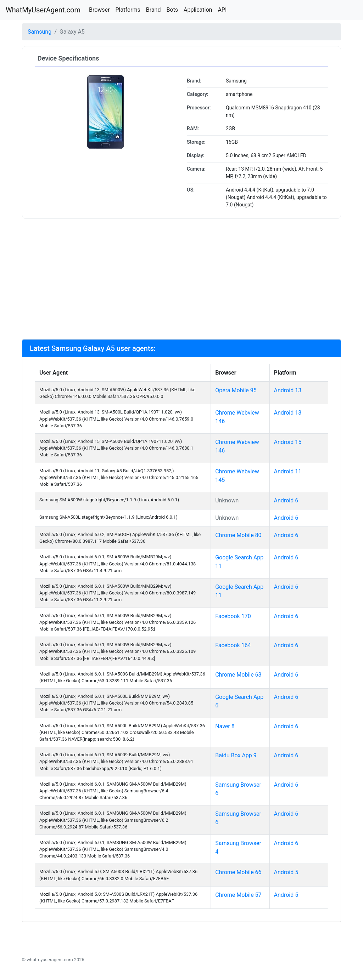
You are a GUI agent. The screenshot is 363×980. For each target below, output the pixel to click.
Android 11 (288, 471)
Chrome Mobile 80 (238, 535)
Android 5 (286, 872)
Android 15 (288, 442)
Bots (172, 10)
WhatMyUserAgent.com (43, 10)
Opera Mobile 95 (236, 390)
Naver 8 (225, 726)
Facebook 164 (233, 645)
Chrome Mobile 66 (238, 872)
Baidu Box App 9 (236, 755)
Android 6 (286, 500)
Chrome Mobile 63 (238, 675)
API (222, 10)
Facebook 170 (233, 616)
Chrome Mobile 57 (238, 895)
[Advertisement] (181, 279)
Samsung (40, 32)
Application (198, 10)
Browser (99, 10)
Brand (153, 10)
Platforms (128, 10)
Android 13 (288, 390)
